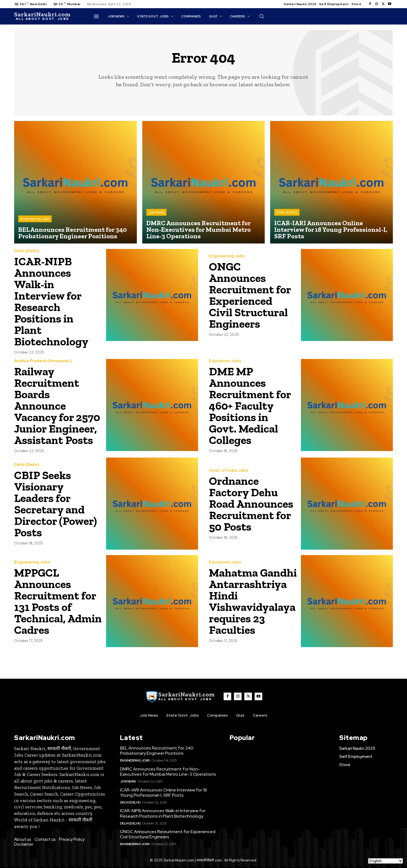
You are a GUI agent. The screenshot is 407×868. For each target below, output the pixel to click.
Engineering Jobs (35, 219)
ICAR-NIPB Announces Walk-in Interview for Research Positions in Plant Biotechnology (51, 301)
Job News (156, 212)
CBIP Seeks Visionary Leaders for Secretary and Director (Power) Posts (55, 504)
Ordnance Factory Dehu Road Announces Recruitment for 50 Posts (251, 504)
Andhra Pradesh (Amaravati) (43, 361)
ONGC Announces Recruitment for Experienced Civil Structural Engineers (250, 295)
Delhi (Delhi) (287, 212)
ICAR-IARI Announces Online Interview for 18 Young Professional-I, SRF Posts (164, 793)
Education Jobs (225, 361)
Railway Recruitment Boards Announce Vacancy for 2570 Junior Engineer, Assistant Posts (57, 406)
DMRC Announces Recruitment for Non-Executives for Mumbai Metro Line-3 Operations (168, 772)
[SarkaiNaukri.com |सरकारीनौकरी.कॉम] (42, 16)
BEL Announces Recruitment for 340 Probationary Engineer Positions (157, 751)
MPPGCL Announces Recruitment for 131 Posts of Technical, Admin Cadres (58, 601)
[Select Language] (386, 861)
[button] (261, 16)
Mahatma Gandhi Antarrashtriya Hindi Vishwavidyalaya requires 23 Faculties (253, 601)
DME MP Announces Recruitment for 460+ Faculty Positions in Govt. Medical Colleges (250, 406)
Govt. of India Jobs (229, 470)
